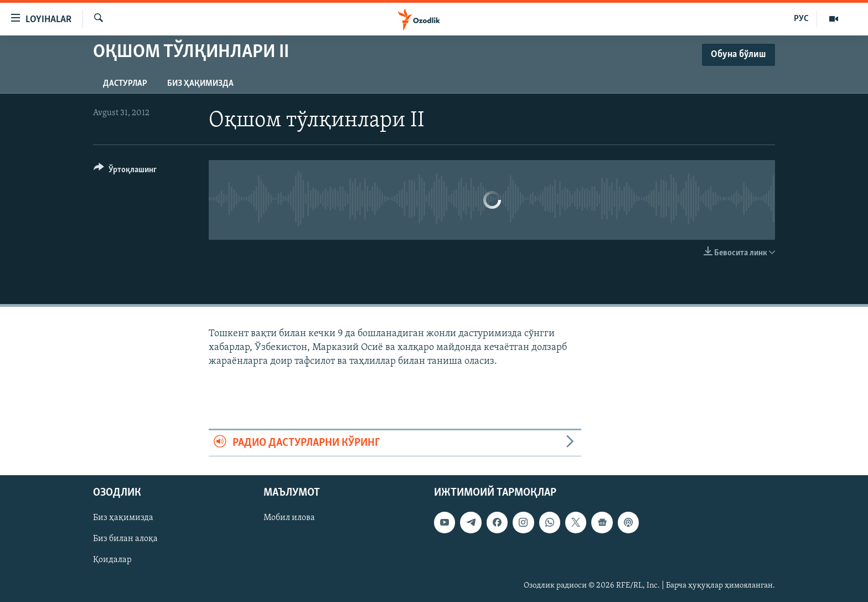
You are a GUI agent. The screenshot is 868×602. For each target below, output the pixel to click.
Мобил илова (289, 518)
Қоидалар (112, 560)
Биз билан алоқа (125, 539)
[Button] (125, 171)
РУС (801, 19)
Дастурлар (125, 84)
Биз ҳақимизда (200, 84)
